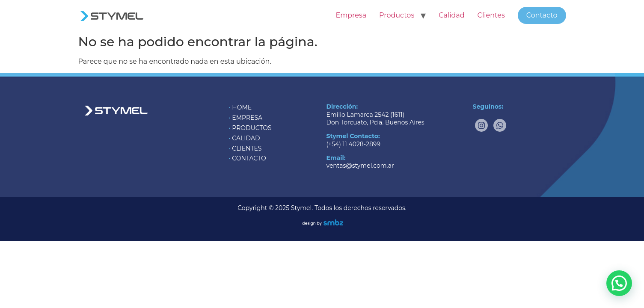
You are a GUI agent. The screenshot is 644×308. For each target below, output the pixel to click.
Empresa (351, 15)
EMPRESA (247, 118)
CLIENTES (247, 148)
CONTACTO (249, 158)
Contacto (542, 15)
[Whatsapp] (500, 125)
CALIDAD (246, 138)
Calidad (451, 15)
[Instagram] (481, 125)
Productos (397, 15)
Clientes (491, 15)
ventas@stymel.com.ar (360, 166)
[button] (619, 283)
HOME (242, 107)
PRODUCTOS (252, 128)
